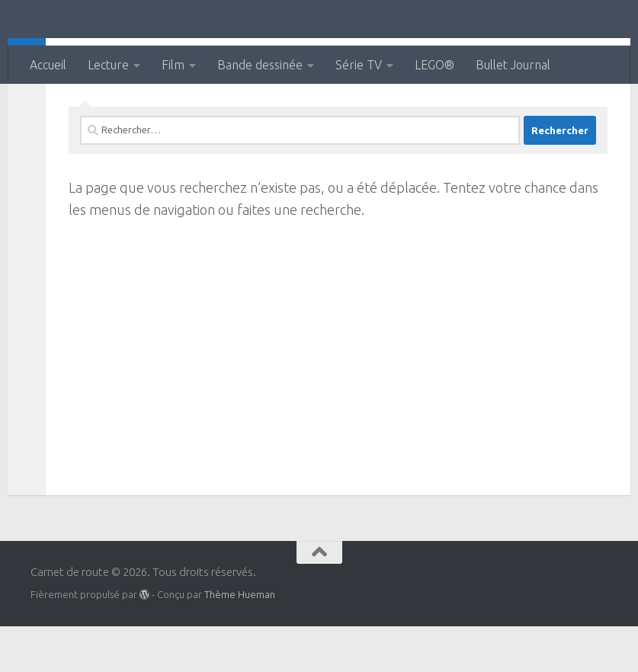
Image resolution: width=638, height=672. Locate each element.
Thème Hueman (240, 640)
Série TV (359, 65)
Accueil (48, 65)
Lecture (108, 65)
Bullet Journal (513, 65)
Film (173, 65)
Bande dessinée (260, 65)
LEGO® (434, 65)
